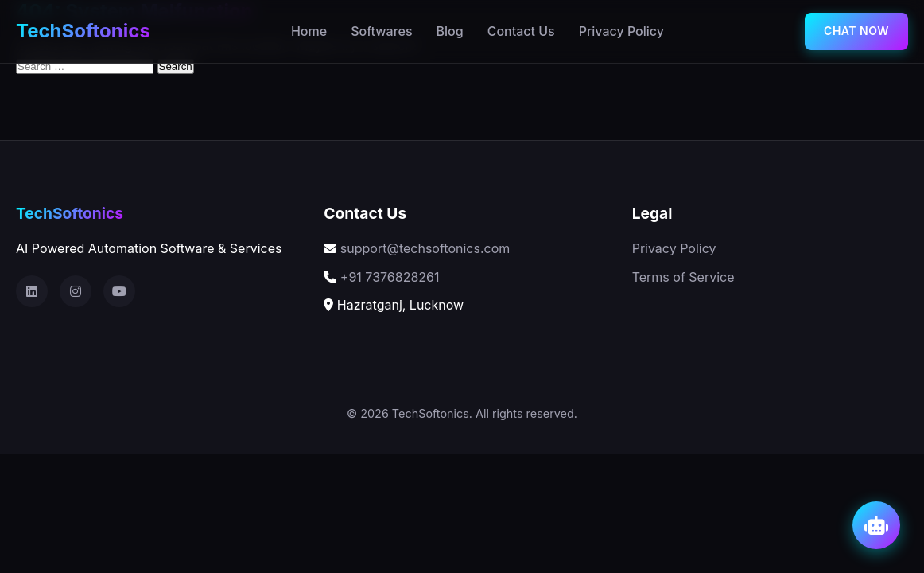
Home (309, 31)
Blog (450, 31)
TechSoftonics (83, 31)
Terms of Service (683, 277)
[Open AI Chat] (876, 525)
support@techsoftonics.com (425, 248)
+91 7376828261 (390, 277)
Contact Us (521, 31)
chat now (856, 31)
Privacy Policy (621, 31)
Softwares (381, 31)
